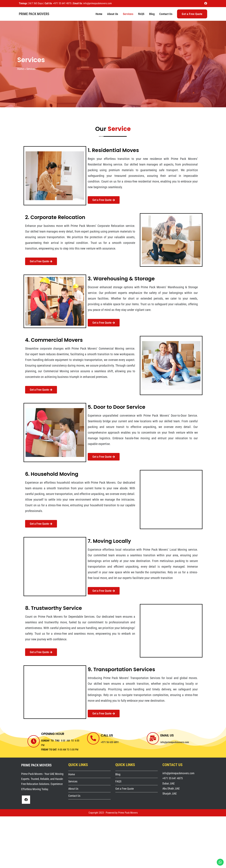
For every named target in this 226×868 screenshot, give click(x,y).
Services (73, 781)
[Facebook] (26, 800)
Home (21, 69)
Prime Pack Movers (34, 14)
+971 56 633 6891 (110, 742)
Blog (118, 774)
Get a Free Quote (125, 789)
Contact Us (74, 796)
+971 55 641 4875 (62, 3)
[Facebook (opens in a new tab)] (205, 3)
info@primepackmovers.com (97, 3)
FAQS (118, 781)
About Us (73, 789)
